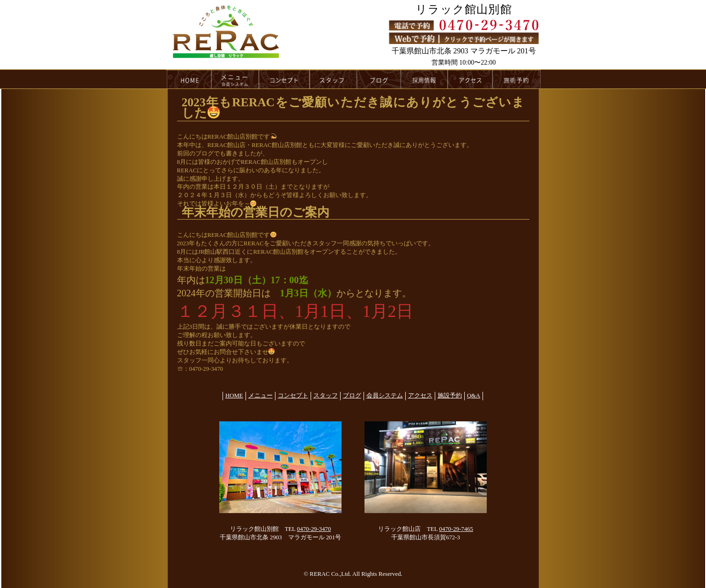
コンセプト (284, 79)
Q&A (474, 396)
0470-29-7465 (456, 529)
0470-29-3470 (314, 529)
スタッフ (333, 79)
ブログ (379, 79)
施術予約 (517, 79)
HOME (189, 79)
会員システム (385, 396)
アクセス (470, 79)
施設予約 (450, 396)
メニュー (235, 79)
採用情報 (425, 79)
